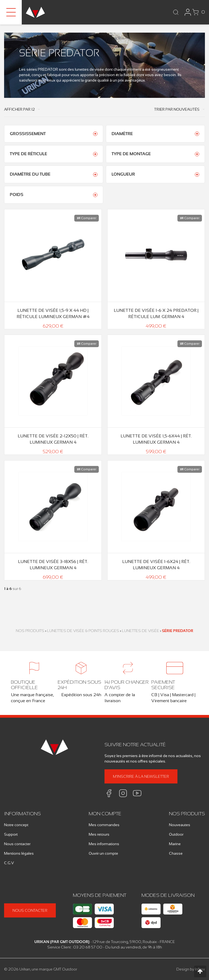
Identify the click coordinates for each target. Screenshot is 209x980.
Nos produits (30, 631)
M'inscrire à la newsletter (141, 776)
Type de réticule (28, 154)
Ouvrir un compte (103, 853)
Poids (17, 195)
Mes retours (99, 834)
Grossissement (28, 134)
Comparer (87, 218)
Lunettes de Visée (141, 631)
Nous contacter (17, 844)
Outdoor (176, 834)
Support (11, 834)
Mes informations (104, 844)
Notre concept (16, 825)
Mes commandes (104, 825)
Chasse (176, 853)
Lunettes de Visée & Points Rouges (83, 631)
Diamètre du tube (30, 174)
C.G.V (9, 863)
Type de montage (131, 154)
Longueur (123, 174)
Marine (175, 844)
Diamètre (122, 134)
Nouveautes (180, 825)
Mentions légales (19, 853)
